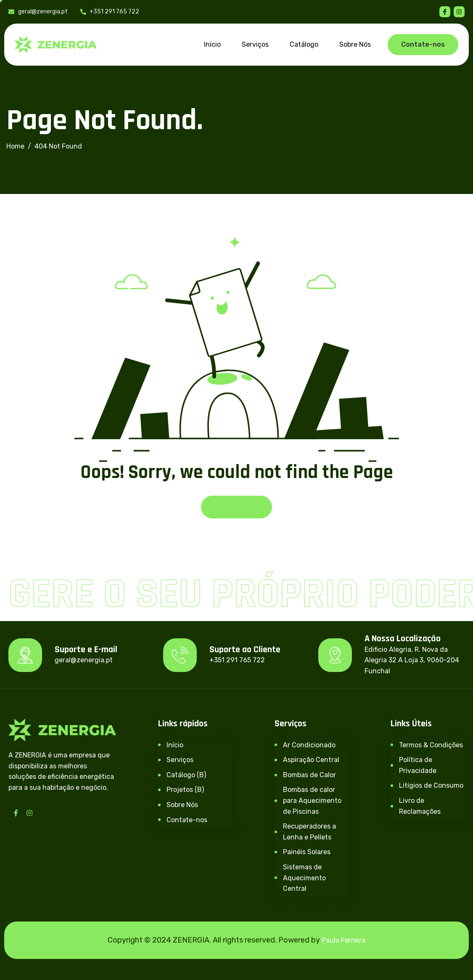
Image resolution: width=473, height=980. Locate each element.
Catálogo (304, 44)
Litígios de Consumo (431, 785)
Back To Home (236, 507)
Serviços (255, 44)
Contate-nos (187, 820)
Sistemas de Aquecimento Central (304, 878)
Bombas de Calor (309, 775)
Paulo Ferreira (344, 940)
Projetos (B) (185, 790)
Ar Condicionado (309, 745)
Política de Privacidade (418, 765)
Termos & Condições (431, 745)
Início (212, 44)
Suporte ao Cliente (245, 650)
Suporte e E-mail (86, 650)
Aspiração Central (311, 760)
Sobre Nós (355, 44)
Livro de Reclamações (420, 806)
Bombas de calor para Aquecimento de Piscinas (312, 800)
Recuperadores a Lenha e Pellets (309, 832)
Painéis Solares (307, 852)
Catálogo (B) (186, 775)
